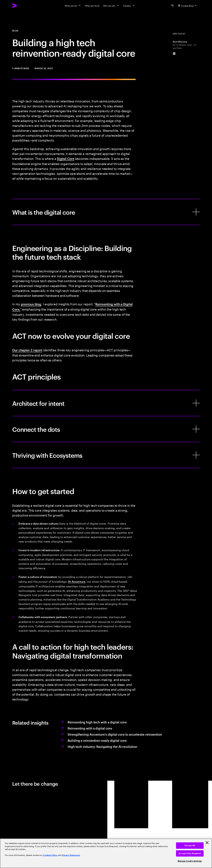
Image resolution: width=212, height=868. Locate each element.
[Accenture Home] (22, 5)
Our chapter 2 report (27, 350)
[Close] (207, 843)
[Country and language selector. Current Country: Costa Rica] (188, 5)
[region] (106, 853)
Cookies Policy (50, 855)
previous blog (31, 304)
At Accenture (77, 581)
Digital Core (66, 158)
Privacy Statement (71, 855)
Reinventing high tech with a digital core (97, 722)
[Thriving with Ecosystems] (106, 455)
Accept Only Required (190, 853)
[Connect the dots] (106, 429)
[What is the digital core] (106, 212)
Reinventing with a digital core (90, 728)
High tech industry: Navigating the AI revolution (102, 746)
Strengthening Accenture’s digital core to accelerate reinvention (115, 734)
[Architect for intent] (106, 403)
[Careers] (129, 5)
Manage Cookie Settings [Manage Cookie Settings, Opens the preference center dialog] (190, 861)
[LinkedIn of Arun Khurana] (174, 54)
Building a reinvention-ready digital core (97, 740)
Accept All (190, 845)
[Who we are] (111, 5)
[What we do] (73, 5)
